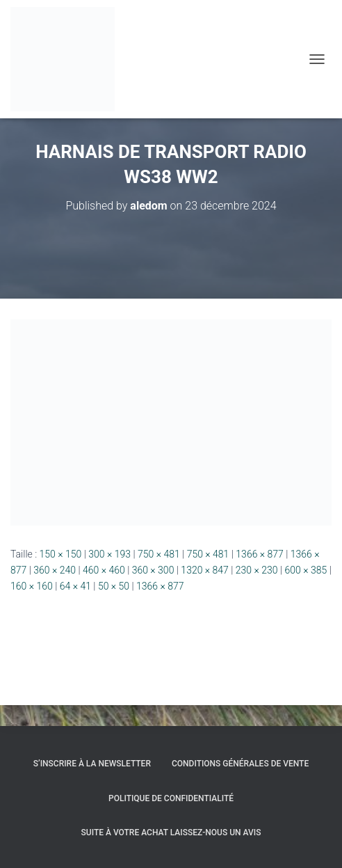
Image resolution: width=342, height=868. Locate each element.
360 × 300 (153, 570)
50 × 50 (114, 586)
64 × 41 (75, 586)
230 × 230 (257, 570)
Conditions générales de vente (240, 764)
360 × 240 (55, 570)
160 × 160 (32, 586)
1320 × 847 (205, 570)
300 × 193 (109, 554)
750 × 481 (159, 554)
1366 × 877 (260, 554)
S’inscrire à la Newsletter (92, 764)
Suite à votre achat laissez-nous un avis (171, 833)
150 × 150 (61, 554)
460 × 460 (104, 570)
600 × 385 (306, 570)
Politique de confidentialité (171, 798)
